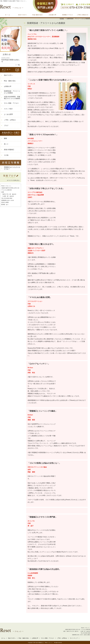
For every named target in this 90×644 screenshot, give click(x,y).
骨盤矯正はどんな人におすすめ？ (12, 168)
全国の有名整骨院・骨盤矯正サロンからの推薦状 (12, 98)
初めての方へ (23, 14)
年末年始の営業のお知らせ (10, 61)
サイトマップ (74, 638)
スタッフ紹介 (8, 109)
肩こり (6, 144)
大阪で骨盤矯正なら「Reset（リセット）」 (45, 643)
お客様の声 (52, 14)
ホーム (8, 14)
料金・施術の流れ (38, 14)
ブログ (6, 125)
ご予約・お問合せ (82, 14)
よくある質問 (8, 114)
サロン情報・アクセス (67, 14)
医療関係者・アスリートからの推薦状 (12, 92)
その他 (6, 155)
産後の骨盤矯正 (9, 150)
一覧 (18, 65)
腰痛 (5, 138)
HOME (62, 19)
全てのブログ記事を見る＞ (14, 180)
